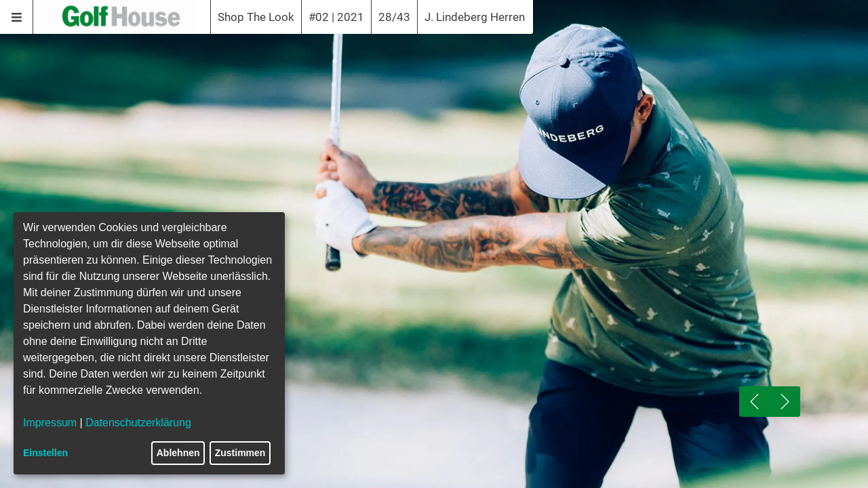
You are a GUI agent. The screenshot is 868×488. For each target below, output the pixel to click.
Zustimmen (240, 453)
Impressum (50, 423)
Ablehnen (178, 453)
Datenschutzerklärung (138, 423)
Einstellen (45, 453)
